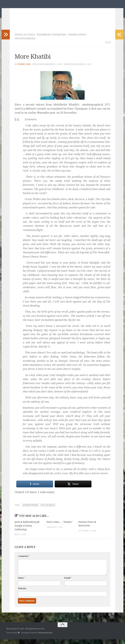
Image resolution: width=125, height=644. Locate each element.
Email (68, 582)
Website (22, 593)
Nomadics (22, 11)
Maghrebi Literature (52, 39)
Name (22, 582)
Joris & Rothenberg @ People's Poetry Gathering (27, 530)
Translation (78, 39)
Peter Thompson (48, 510)
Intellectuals (25, 39)
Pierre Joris (24, 69)
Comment (24, 561)
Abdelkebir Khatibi (30, 510)
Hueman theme (45, 637)
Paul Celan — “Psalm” (60, 527)
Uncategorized (25, 43)
